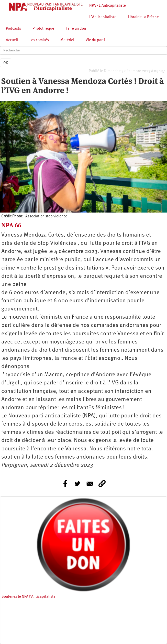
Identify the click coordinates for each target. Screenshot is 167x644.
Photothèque (43, 29)
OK (6, 63)
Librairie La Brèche (143, 17)
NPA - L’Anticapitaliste (108, 6)
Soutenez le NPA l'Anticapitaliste (29, 597)
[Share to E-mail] (90, 484)
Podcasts (13, 29)
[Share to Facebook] (65, 484)
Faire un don (76, 29)
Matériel (67, 40)
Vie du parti (95, 40)
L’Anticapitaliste (103, 17)
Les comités (39, 40)
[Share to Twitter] (77, 484)
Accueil (12, 40)
